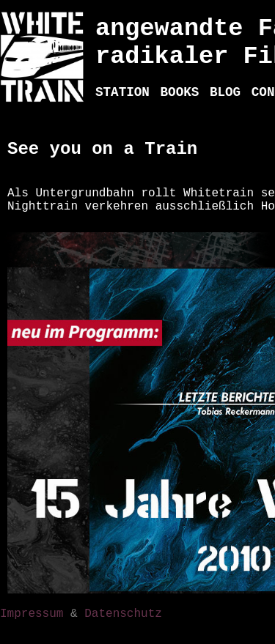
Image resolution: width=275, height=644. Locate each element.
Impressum (32, 614)
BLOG (225, 92)
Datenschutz (123, 614)
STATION (122, 92)
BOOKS (180, 92)
